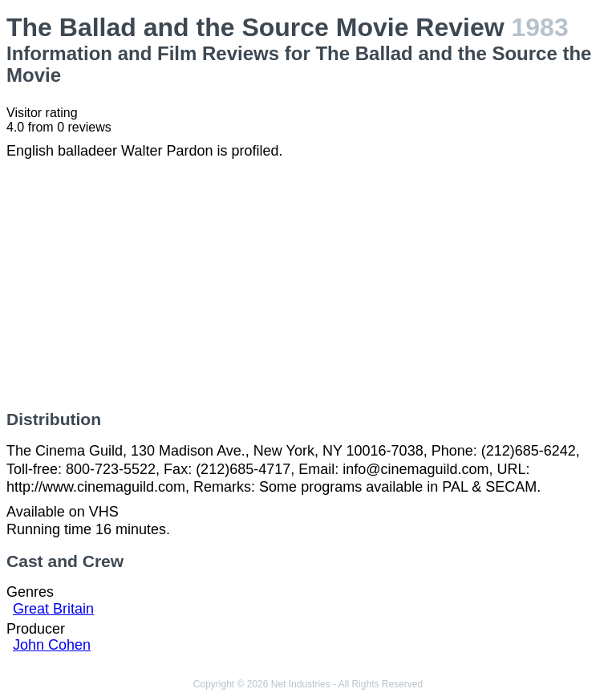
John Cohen (52, 645)
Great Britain (53, 609)
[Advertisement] (308, 285)
